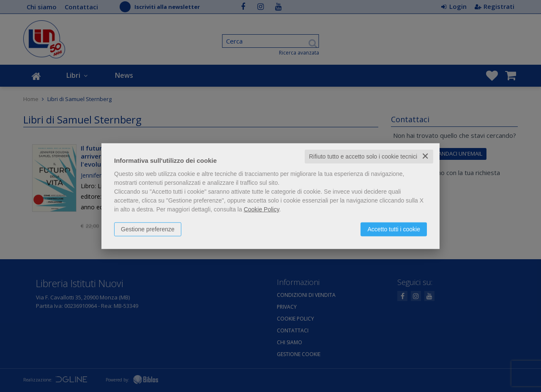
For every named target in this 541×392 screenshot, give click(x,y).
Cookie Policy (262, 209)
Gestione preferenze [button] (148, 229)
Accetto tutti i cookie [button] (394, 229)
